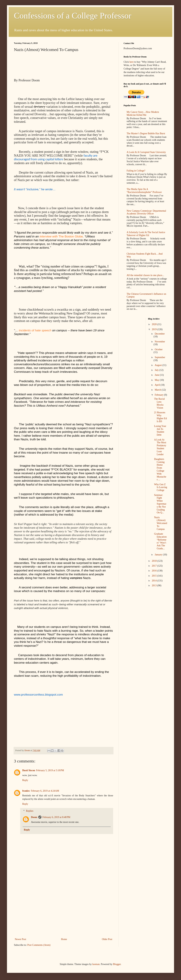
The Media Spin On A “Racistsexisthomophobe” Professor (144, 191)
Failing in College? (136, 171)
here (132, 62)
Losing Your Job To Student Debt (160, 430)
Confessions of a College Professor (73, 16)
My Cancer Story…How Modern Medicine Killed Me (143, 113)
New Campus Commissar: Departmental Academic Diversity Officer (146, 212)
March (158, 390)
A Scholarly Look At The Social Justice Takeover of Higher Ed (146, 234)
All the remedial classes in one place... (145, 275)
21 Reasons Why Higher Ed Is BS (160, 417)
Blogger (117, 964)
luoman (96, 964)
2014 (155, 581)
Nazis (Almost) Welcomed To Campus (161, 523)
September (160, 357)
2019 (155, 329)
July (157, 370)
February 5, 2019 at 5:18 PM (50, 770)
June (157, 375)
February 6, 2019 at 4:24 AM (45, 791)
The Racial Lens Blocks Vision (159, 403)
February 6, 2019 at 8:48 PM (56, 817)
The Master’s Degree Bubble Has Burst (146, 133)
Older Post (107, 939)
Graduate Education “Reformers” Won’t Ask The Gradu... (160, 541)
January (159, 555)
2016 (155, 571)
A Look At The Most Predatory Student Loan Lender (160, 447)
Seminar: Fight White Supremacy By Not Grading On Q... (160, 504)
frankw (26, 791)
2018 (155, 561)
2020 (155, 324)
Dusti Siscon (29, 770)
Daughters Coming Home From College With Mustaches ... (160, 469)
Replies (30, 811)
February (159, 395)
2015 (155, 576)
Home (64, 939)
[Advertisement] (64, 911)
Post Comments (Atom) (39, 945)
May (157, 380)
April (158, 385)
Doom (34, 817)
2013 (155, 586)
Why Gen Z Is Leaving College (160, 487)
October (159, 349)
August (159, 365)
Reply (25, 780)
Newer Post (20, 939)
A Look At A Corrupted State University (146, 152)
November (160, 342)
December (160, 334)
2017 (155, 566)
